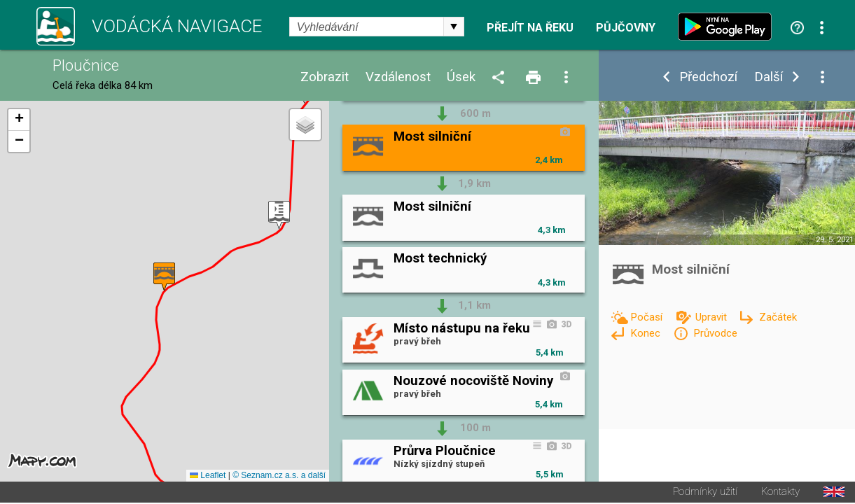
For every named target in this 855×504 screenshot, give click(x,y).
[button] (279, 216)
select (454, 27)
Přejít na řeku (530, 28)
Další (769, 77)
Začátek (778, 317)
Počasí (648, 317)
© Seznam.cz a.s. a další (279, 477)
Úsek (461, 77)
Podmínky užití (705, 493)
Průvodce (715, 333)
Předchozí (708, 77)
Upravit (712, 317)
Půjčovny (626, 28)
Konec (647, 333)
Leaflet (208, 477)
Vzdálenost (398, 77)
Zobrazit (325, 77)
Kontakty (780, 493)
